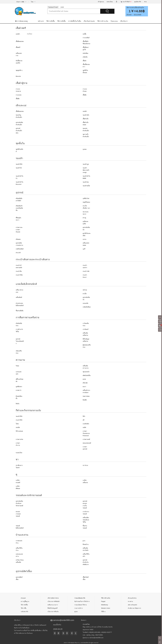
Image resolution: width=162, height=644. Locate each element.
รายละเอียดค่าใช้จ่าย (80, 605)
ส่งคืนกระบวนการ (53, 605)
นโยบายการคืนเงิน (53, 612)
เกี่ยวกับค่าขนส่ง (89, 21)
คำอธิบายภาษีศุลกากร (134, 608)
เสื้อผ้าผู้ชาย (22, 83)
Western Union (106, 608)
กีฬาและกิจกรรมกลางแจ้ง (28, 410)
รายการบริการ (79, 608)
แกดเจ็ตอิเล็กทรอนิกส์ (26, 284)
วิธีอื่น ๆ (103, 612)
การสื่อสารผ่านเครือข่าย (28, 317)
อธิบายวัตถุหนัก (132, 605)
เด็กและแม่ (21, 105)
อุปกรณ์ (20, 193)
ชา (17, 459)
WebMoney (105, 605)
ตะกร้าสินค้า (127, 2)
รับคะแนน (114, 21)
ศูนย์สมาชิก (138, 2)
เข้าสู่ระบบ (101, 2)
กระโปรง (30, 34)
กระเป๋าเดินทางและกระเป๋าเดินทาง (33, 259)
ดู (16, 474)
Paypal (103, 601)
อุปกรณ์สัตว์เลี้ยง (24, 571)
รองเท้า (19, 158)
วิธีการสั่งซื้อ (50, 21)
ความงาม (20, 360)
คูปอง (76, 612)
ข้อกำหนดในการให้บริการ (82, 601)
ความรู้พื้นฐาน (25, 601)
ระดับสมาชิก (24, 612)
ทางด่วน (130, 601)
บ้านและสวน (22, 535)
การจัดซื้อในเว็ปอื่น (75, 21)
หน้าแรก (41, 21)
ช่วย (145, 2)
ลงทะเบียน (110, 2)
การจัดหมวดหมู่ (21, 21)
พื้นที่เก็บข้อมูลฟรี (53, 608)
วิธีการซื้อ (24, 608)
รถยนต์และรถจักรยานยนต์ (29, 495)
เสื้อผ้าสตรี (21, 28)
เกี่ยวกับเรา (124, 21)
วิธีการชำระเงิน (103, 21)
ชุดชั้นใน (20, 143)
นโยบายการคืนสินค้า (54, 601)
